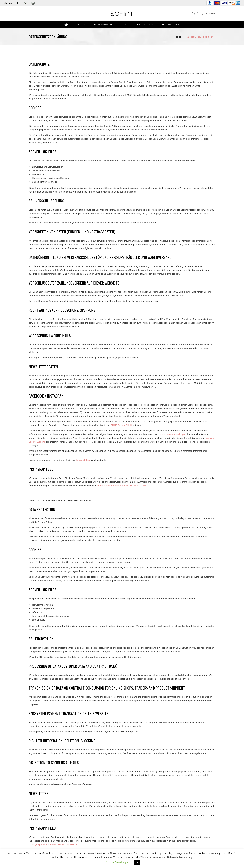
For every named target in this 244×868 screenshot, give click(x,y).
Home (179, 37)
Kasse (212, 14)
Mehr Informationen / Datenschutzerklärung (167, 857)
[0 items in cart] (202, 14)
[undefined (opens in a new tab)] (121, 425)
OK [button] (137, 863)
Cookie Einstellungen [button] (118, 862)
